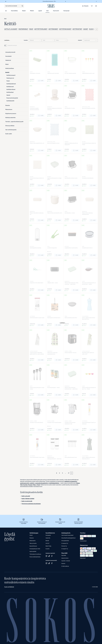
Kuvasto (48, 549)
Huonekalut (8, 56)
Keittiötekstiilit (10, 101)
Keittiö (7, 72)
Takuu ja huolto (33, 543)
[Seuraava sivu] (72, 473)
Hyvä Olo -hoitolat (66, 561)
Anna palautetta (65, 541)
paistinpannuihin (25, 483)
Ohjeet (31, 535)
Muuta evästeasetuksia (35, 557)
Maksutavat (83, 558)
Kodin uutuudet (26, 496)
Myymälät (64, 555)
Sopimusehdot (33, 552)
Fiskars (78, 483)
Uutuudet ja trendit (10, 52)
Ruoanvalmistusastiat (12, 98)
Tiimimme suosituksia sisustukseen (31, 504)
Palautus (32, 538)
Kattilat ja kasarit (11, 29)
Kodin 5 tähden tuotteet (28, 499)
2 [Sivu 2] (59, 473)
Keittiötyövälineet (41, 29)
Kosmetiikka (14, 11)
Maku (34, 485)
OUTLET (47, 543)
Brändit (47, 541)
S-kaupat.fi (65, 549)
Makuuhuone (9, 110)
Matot (7, 64)
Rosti (39, 485)
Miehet (32, 11)
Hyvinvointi (56, 11)
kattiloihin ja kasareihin (71, 481)
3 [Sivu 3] (62, 473)
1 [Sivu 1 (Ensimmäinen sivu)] (57, 473)
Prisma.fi (65, 546)
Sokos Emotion (65, 558)
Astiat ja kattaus (10, 68)
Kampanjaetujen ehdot (35, 549)
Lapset (40, 11)
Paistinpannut (23, 29)
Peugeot (30, 485)
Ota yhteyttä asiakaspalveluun (68, 538)
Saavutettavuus (33, 546)
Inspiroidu (48, 538)
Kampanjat (66, 11)
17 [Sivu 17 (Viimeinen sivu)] (69, 473)
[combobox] (14, 6)
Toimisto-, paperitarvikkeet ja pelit (14, 122)
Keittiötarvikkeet (65, 29)
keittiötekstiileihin (54, 483)
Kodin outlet (9, 134)
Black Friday (48, 546)
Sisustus (8, 105)
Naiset (24, 11)
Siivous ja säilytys (10, 126)
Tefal (21, 485)
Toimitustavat (83, 541)
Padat (31, 29)
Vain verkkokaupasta (11, 130)
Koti (47, 11)
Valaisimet (8, 60)
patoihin (32, 483)
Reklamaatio (33, 541)
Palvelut (63, 564)
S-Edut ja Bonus (65, 566)
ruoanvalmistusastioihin (42, 483)
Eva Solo (25, 485)
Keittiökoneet (53, 29)
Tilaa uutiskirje (9, 587)
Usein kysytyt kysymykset (67, 535)
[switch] (11, 45)
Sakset (86, 29)
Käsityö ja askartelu (10, 118)
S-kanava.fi (65, 544)
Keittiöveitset (77, 29)
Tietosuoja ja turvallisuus (35, 554)
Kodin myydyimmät (27, 501)
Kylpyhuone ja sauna (11, 114)
